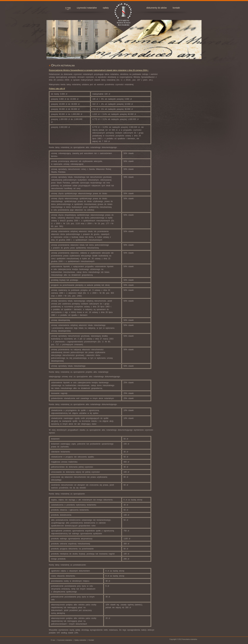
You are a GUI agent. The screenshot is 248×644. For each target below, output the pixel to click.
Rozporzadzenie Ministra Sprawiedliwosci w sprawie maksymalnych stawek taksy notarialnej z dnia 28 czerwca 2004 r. (99, 70)
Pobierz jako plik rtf (57, 89)
